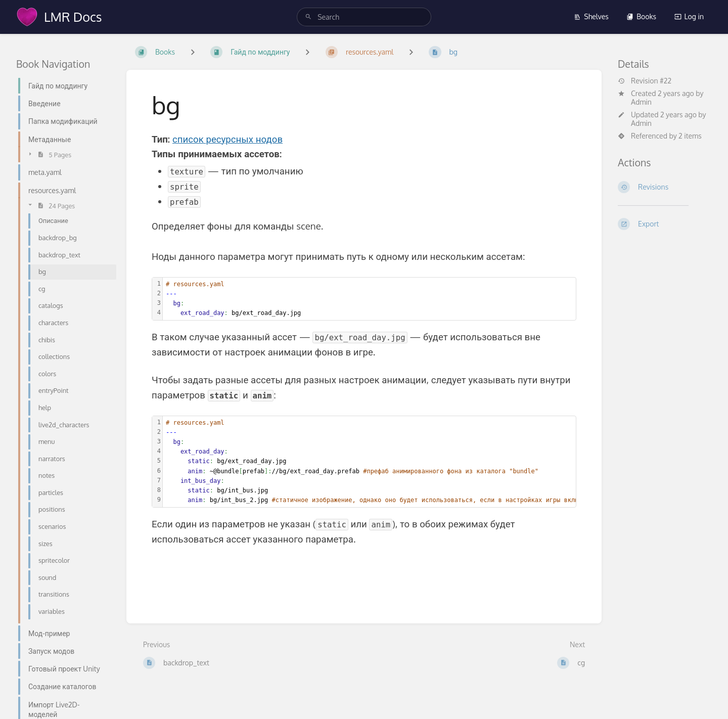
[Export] (665, 224)
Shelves (591, 16)
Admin (641, 102)
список (189, 139)
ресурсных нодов (244, 139)
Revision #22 (645, 81)
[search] (364, 17)
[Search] (308, 17)
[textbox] (369, 299)
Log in (689, 16)
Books (641, 16)
